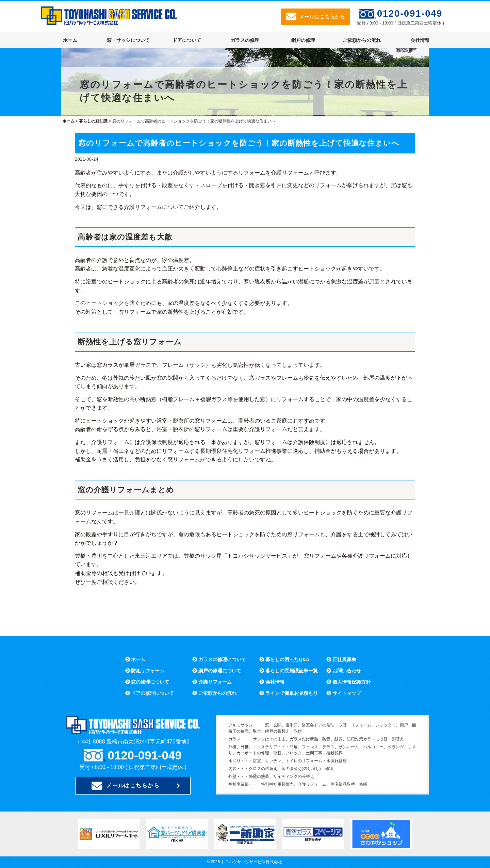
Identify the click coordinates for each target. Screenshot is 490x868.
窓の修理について (147, 682)
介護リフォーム (212, 682)
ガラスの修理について (219, 659)
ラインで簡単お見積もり (289, 693)
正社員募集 (341, 659)
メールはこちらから (316, 17)
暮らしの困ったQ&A (284, 659)
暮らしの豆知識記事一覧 (289, 671)
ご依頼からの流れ (362, 40)
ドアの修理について (150, 693)
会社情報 (420, 40)
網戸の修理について (217, 671)
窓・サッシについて (128, 40)
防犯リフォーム (145, 671)
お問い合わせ (344, 671)
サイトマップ (344, 693)
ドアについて (187, 40)
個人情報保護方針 (348, 682)
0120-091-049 (410, 14)
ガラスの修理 (245, 40)
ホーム (70, 40)
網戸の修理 (303, 40)
